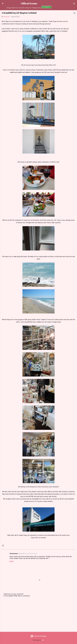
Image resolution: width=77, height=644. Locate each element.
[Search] (74, 4)
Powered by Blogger (39, 636)
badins (43, 640)
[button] (74, 13)
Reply (12, 561)
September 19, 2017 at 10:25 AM (28, 554)
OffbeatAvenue (29, 3)
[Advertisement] (38, 614)
